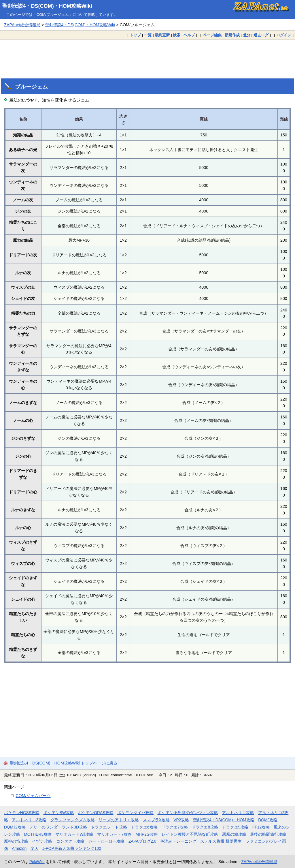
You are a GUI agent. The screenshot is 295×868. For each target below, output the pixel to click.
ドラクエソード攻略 (109, 827)
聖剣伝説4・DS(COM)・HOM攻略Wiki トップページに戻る (64, 763)
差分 (247, 35)
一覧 (148, 35)
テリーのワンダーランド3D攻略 (58, 827)
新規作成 (232, 35)
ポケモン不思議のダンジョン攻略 (188, 813)
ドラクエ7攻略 (175, 827)
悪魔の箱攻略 (234, 834)
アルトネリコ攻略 (238, 813)
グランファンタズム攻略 (73, 820)
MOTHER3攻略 (38, 834)
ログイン (284, 35)
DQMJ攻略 (268, 820)
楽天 (35, 848)
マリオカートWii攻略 (74, 834)
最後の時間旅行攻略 (268, 834)
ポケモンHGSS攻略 (22, 813)
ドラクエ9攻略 (235, 827)
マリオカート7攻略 (114, 834)
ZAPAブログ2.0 (142, 841)
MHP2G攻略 (146, 834)
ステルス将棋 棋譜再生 (221, 841)
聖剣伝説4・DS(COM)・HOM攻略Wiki (47, 6)
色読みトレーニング (178, 841)
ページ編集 (212, 35)
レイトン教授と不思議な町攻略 (190, 834)
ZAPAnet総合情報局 (22, 25)
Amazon (19, 848)
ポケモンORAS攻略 (96, 813)
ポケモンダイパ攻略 (135, 813)
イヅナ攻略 (42, 841)
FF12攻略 (261, 827)
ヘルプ (189, 35)
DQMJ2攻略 (15, 827)
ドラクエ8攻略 (205, 827)
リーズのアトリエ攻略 (119, 820)
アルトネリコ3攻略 (29, 820)
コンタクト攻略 (70, 841)
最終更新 (162, 35)
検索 (177, 35)
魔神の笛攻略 (16, 841)
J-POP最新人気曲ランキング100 (72, 848)
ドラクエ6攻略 (144, 827)
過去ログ (261, 35)
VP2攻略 (181, 820)
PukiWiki (37, 862)
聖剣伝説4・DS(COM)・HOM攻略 (224, 820)
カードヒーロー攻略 (106, 841)
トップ (135, 35)
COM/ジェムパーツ (33, 796)
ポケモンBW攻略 (59, 813)
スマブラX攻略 (156, 820)
